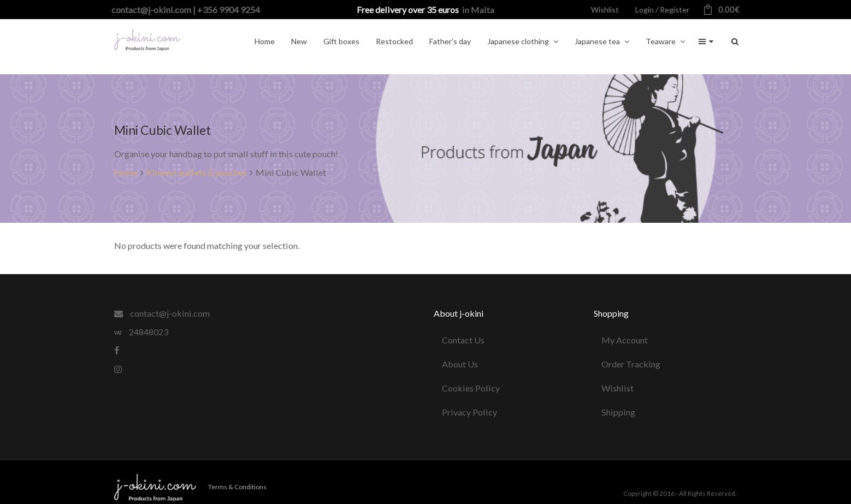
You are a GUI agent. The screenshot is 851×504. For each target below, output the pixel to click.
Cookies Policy (471, 388)
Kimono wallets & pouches (197, 172)
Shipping (619, 412)
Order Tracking (631, 364)
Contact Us (463, 340)
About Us (460, 364)
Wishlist (618, 388)
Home (126, 172)
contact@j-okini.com (162, 313)
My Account (625, 340)
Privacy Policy (469, 412)
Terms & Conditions (237, 487)
